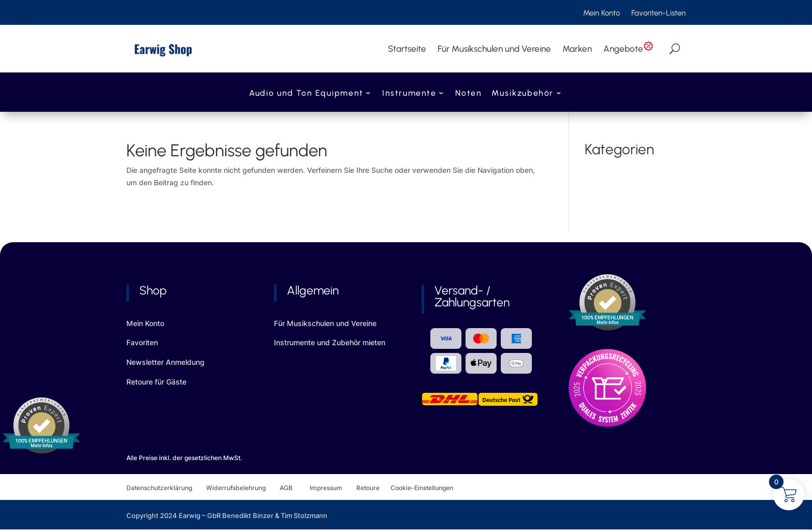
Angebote (628, 49)
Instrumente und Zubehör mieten (330, 342)
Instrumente (409, 94)
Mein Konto (601, 13)
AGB (295, 488)
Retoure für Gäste (156, 382)
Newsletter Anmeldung (165, 362)
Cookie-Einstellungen (422, 488)
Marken (577, 49)
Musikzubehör (523, 94)
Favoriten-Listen (658, 13)
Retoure (373, 488)
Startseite (407, 49)
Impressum (326, 488)
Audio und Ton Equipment (306, 94)
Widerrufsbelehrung (243, 488)
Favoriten (142, 342)
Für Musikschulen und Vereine (494, 49)
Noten (468, 94)
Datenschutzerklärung (166, 488)
